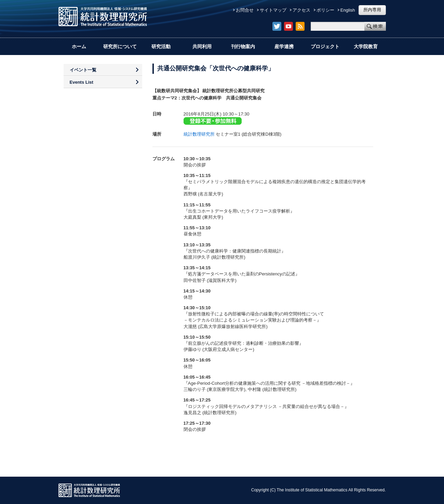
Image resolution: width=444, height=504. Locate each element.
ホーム (79, 46)
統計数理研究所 (199, 134)
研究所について (120, 46)
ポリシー (325, 10)
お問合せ (245, 10)
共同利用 (202, 46)
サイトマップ (273, 10)
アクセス (301, 10)
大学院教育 (366, 46)
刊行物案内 (243, 46)
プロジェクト (325, 46)
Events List (82, 82)
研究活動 (161, 46)
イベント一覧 (83, 70)
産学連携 (284, 46)
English (348, 10)
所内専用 (372, 10)
